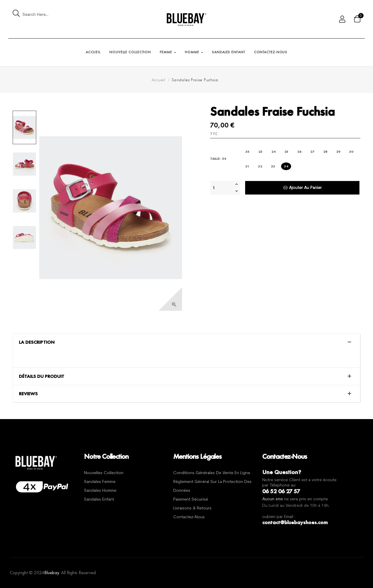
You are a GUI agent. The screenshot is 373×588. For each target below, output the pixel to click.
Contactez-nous (189, 517)
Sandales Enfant (99, 500)
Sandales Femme (100, 482)
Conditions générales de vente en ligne (212, 473)
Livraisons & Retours (192, 508)
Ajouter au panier (302, 188)
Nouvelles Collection (104, 473)
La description (37, 342)
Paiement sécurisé (191, 500)
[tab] (186, 342)
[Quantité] (222, 188)
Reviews (28, 394)
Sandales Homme (100, 491)
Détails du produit (42, 376)
